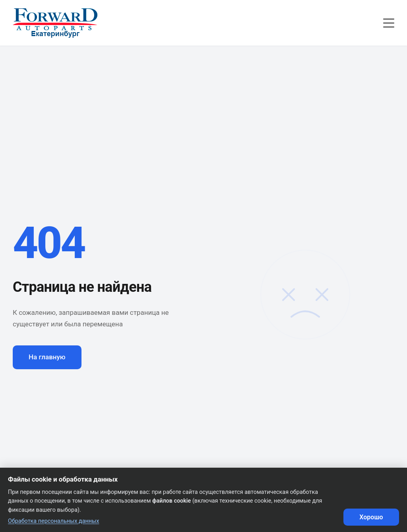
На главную (47, 357)
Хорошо (371, 517)
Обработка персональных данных (53, 521)
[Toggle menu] (389, 23)
